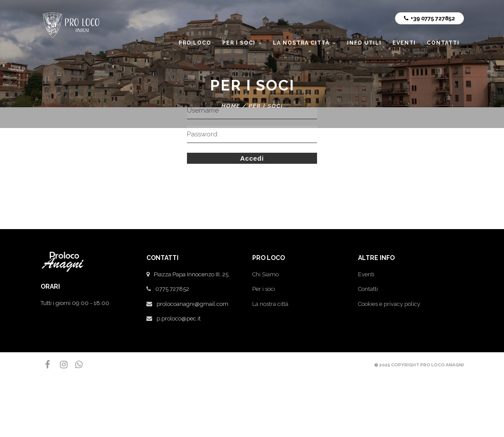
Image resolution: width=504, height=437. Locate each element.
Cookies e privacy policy (389, 304)
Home (231, 106)
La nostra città (270, 304)
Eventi (366, 274)
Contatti (368, 289)
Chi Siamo (265, 274)
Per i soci (264, 289)
